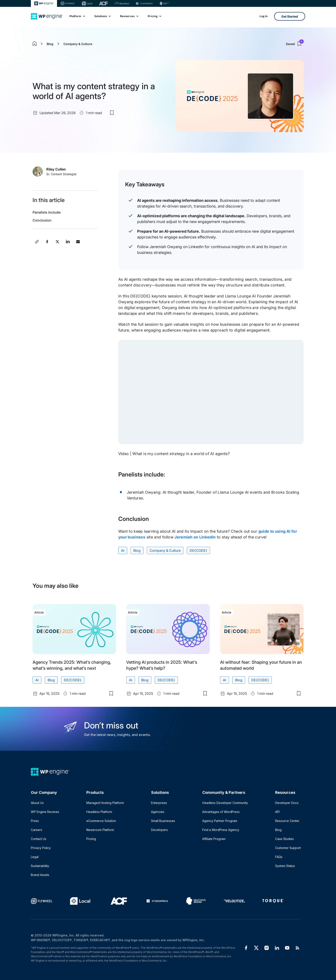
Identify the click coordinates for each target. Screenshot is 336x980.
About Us (37, 803)
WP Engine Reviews (45, 812)
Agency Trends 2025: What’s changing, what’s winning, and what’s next (72, 665)
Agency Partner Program (220, 821)
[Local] (87, 3)
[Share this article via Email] (78, 242)
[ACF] (103, 3)
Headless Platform (99, 812)
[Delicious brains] (164, 3)
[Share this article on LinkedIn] (68, 242)
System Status (285, 866)
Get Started (290, 16)
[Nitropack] (122, 3)
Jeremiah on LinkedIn (195, 537)
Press (35, 821)
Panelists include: (47, 212)
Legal (35, 857)
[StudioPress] (144, 3)
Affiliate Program (214, 839)
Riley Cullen (56, 169)
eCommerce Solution (101, 821)
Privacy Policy (41, 848)
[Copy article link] (37, 242)
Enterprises (159, 803)
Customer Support (288, 848)
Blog (50, 44)
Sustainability (40, 866)
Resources (129, 16)
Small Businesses (163, 821)
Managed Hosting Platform (105, 803)
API (277, 812)
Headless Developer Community (225, 803)
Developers (159, 830)
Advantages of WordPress (221, 812)
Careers (37, 830)
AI (123, 550)
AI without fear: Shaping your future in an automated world (261, 665)
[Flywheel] (68, 3)
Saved (295, 44)
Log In (264, 16)
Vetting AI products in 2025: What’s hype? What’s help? (162, 665)
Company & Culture (78, 44)
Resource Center (287, 821)
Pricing (154, 16)
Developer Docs (287, 803)
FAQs (279, 857)
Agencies (158, 812)
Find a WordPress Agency (221, 830)
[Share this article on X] (57, 242)
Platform (77, 16)
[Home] (47, 16)
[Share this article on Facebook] (47, 242)
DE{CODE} (198, 550)
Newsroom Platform (100, 830)
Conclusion (42, 220)
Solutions (102, 16)
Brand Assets (40, 875)
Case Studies (284, 839)
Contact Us (39, 839)
